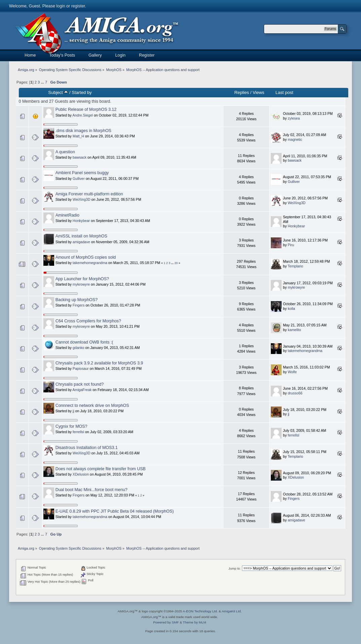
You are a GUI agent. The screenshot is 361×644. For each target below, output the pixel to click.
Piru (291, 245)
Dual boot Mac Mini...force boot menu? (92, 490)
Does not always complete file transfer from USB (101, 469)
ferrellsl (78, 432)
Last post (284, 92)
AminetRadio (67, 215)
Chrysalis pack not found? (80, 384)
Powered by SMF (166, 622)
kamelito (294, 330)
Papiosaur (81, 368)
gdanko (79, 348)
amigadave (81, 242)
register (78, 6)
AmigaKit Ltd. (232, 611)
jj (74, 411)
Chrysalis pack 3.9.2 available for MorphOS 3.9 (99, 363)
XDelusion (81, 474)
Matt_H (78, 136)
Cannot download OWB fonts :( (84, 342)
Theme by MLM (195, 622)
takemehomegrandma (90, 263)
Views (259, 92)
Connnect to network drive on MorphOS (92, 406)
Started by (82, 92)
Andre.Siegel (83, 115)
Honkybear (81, 221)
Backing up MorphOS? (77, 300)
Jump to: (235, 568)
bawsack (80, 157)
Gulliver (79, 179)
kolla (291, 309)
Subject (58, 92)
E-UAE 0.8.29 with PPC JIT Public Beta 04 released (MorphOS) (115, 511)
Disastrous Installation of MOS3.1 (87, 448)
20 (176, 263)
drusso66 (295, 393)
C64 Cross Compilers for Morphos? (88, 321)
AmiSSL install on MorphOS (81, 236)
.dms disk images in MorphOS (83, 131)
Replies (242, 92)
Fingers (79, 305)
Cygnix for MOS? (71, 426)
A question (65, 152)
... (43, 82)
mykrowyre (81, 284)
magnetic (295, 139)
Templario (295, 266)
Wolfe (292, 372)
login (61, 6)
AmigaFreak (82, 390)
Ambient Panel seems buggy (82, 173)
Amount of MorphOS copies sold (86, 257)
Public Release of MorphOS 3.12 (86, 109)
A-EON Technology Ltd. (200, 611)
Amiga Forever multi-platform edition (89, 194)
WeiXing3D (82, 199)
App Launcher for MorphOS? (82, 279)
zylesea (294, 118)
